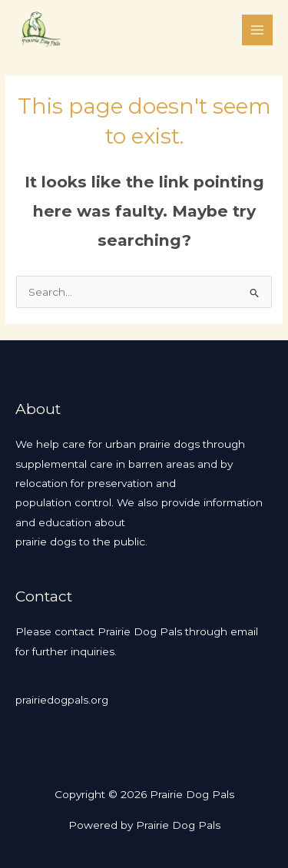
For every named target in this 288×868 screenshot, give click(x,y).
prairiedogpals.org (62, 700)
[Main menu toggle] (258, 30)
